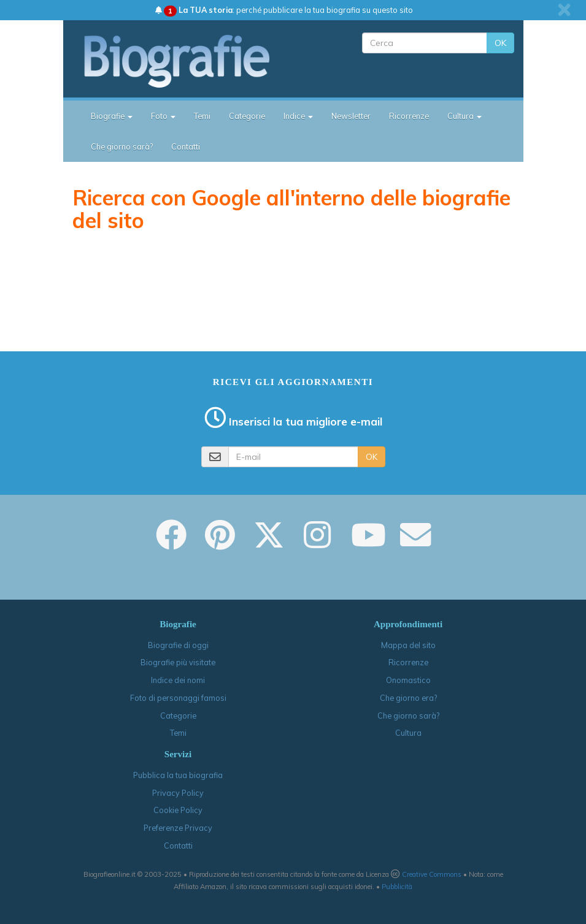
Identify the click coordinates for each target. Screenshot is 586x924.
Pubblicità (397, 887)
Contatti (186, 147)
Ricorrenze (409, 116)
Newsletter (351, 116)
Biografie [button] (112, 116)
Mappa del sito (408, 645)
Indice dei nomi (178, 680)
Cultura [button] (465, 116)
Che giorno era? (408, 698)
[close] (564, 10)
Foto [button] (163, 116)
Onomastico (408, 680)
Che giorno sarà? (122, 147)
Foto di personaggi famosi (178, 698)
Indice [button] (298, 116)
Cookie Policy (178, 810)
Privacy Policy (178, 793)
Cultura (408, 733)
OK (500, 43)
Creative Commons (432, 874)
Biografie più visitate (178, 662)
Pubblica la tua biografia (178, 775)
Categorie (247, 116)
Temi (202, 116)
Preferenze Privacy (178, 828)
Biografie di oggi (178, 645)
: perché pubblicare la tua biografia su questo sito (284, 10)
